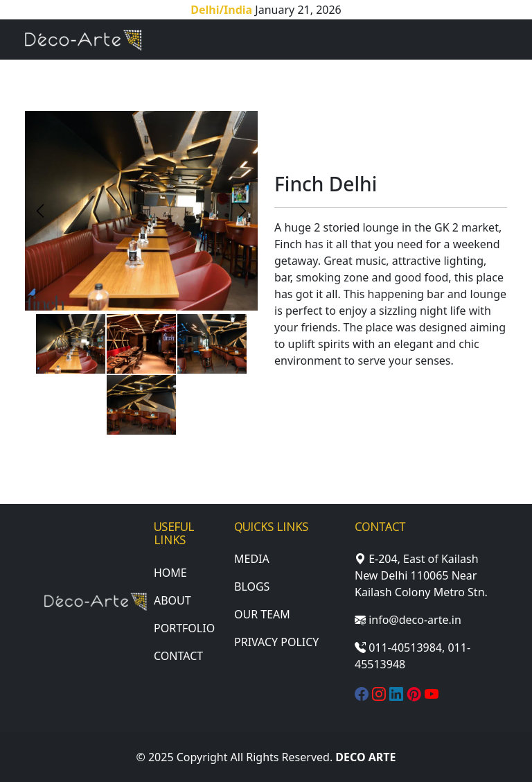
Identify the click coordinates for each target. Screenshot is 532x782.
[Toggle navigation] (488, 40)
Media (252, 559)
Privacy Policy (276, 642)
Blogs (252, 586)
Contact (178, 656)
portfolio (184, 628)
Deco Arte (365, 757)
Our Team (262, 614)
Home (170, 573)
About (172, 600)
